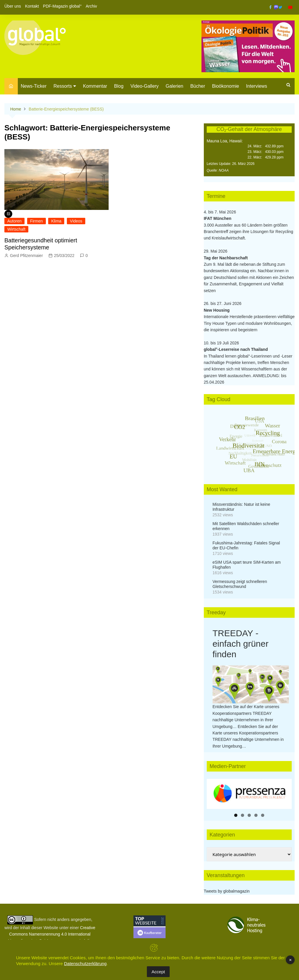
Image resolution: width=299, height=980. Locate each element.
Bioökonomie (226, 86)
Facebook (270, 7)
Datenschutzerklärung (85, 963)
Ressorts (63, 86)
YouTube (290, 7)
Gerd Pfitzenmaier (26, 256)
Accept (158, 972)
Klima (56, 221)
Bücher (198, 86)
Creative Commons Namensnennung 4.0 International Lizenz (52, 934)
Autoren (14, 221)
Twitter (280, 7)
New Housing (217, 310)
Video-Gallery (145, 86)
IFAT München (218, 218)
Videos (76, 221)
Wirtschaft (16, 229)
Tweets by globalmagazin (227, 891)
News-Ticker (34, 86)
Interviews (257, 86)
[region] (249, 794)
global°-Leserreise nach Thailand (236, 349)
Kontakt (32, 6)
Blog (119, 86)
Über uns (13, 6)
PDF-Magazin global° (62, 6)
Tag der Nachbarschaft (226, 258)
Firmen (36, 221)
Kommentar (95, 86)
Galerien (174, 86)
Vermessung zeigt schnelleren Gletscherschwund (240, 584)
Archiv (91, 6)
